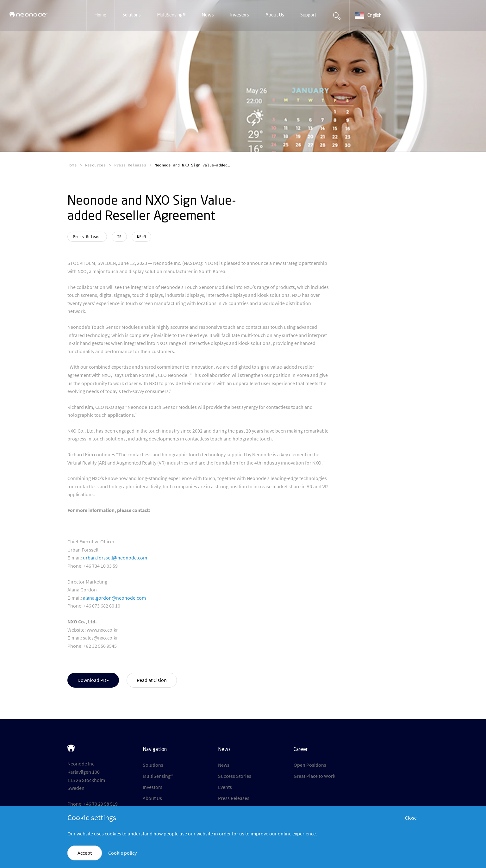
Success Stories (235, 776)
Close (411, 818)
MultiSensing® (158, 776)
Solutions (153, 765)
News (224, 765)
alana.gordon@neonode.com (114, 598)
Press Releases (234, 798)
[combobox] (375, 16)
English (368, 16)
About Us (152, 798)
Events (225, 787)
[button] (100, 16)
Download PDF (93, 680)
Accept (85, 853)
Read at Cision (152, 680)
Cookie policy (122, 853)
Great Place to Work (315, 776)
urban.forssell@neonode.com (115, 558)
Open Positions (310, 765)
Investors (153, 787)
